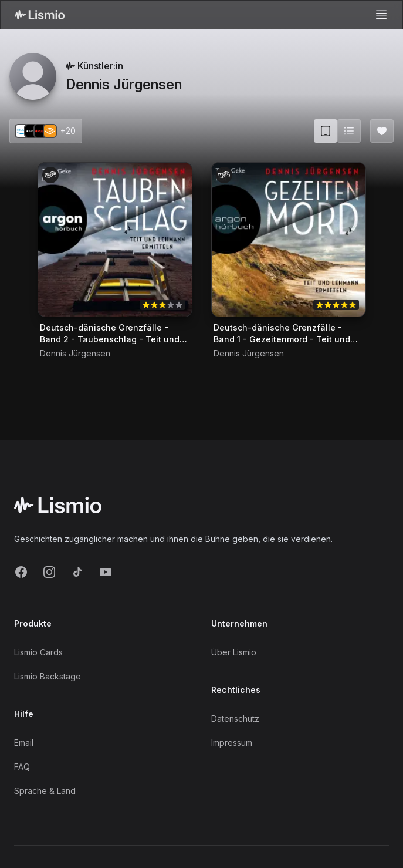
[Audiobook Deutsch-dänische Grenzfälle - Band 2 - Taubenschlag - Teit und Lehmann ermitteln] (115, 240)
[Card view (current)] (326, 131)
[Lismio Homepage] (40, 15)
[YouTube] (106, 572)
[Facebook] (21, 572)
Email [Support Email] (24, 743)
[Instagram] (49, 572)
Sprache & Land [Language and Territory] (45, 791)
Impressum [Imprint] (232, 743)
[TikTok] (77, 572)
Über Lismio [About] (234, 652)
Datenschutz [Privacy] (235, 719)
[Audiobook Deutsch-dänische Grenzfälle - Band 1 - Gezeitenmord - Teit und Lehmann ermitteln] (289, 240)
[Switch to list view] (349, 131)
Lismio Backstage (48, 676)
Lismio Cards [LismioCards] (38, 652)
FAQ (22, 767)
